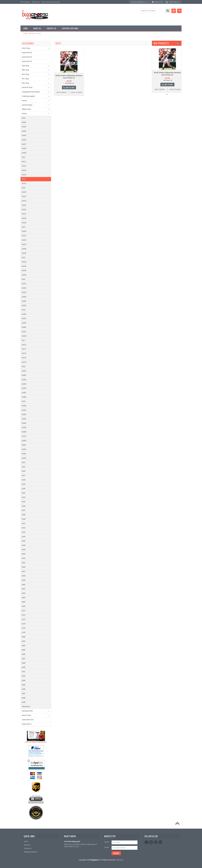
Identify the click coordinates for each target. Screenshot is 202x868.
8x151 (24, 284)
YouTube (160, 842)
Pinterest (156, 842)
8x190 (24, 406)
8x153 (24, 288)
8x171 (24, 349)
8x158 (24, 301)
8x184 (24, 380)
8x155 (24, 292)
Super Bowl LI (27, 724)
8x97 (24, 694)
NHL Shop (25, 83)
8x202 (24, 449)
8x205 (24, 458)
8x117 (24, 179)
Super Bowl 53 (27, 61)
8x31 (24, 493)
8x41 (24, 523)
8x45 (24, 541)
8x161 (24, 319)
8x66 (24, 606)
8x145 (24, 266)
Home (25, 33)
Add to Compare (76, 92)
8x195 (24, 428)
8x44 (24, 537)
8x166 (24, 327)
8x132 (24, 240)
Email (107, 847)
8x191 (24, 410)
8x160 (24, 314)
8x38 (24, 515)
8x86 (24, 654)
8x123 (24, 196)
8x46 (24, 545)
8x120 (24, 192)
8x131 (24, 236)
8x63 (24, 598)
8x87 (24, 659)
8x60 (24, 585)
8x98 (24, 698)
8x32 (24, 497)
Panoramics (26, 707)
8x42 (24, 528)
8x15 (24, 279)
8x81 (24, 641)
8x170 (24, 345)
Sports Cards (26, 715)
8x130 (24, 231)
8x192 (24, 415)
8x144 (24, 262)
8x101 (24, 127)
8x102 (24, 131)
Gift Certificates (25, 2)
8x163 (24, 323)
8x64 (24, 602)
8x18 (24, 367)
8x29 (24, 484)
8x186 (24, 388)
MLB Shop (26, 66)
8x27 (24, 475)
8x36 (24, 506)
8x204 (24, 454)
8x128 (24, 218)
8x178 (24, 362)
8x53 (24, 563)
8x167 (24, 332)
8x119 (24, 183)
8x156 (24, 297)
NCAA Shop (26, 48)
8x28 (24, 480)
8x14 (24, 258)
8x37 (24, 510)
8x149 (24, 275)
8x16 (24, 310)
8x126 (24, 210)
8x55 (24, 567)
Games (24, 101)
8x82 (24, 646)
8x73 (24, 615)
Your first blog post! (72, 841)
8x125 (24, 205)
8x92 (24, 676)
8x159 (24, 306)
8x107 (24, 144)
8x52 (24, 558)
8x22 (24, 467)
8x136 (24, 249)
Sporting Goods (27, 711)
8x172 (24, 353)
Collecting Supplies (28, 96)
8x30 (24, 489)
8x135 (24, 244)
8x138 (24, 253)
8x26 (24, 471)
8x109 (24, 153)
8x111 (24, 162)
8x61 (24, 589)
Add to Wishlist (61, 92)
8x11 (24, 157)
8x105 (24, 140)
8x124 (24, 201)
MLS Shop (26, 74)
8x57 (24, 571)
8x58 (24, 576)
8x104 (24, 135)
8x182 (24, 375)
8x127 (24, 214)
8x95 (24, 685)
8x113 (24, 170)
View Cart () (174, 2)
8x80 (24, 637)
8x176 (24, 358)
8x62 (24, 593)
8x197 (24, 436)
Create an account (54, 2)
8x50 (24, 554)
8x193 (24, 419)
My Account (36, 2)
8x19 (24, 401)
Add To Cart (70, 87)
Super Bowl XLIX (28, 720)
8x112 (24, 166)
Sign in (44, 2)
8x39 (24, 519)
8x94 (24, 680)
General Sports (27, 105)
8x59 (24, 580)
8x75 (24, 624)
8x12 (24, 188)
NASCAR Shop (27, 87)
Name (107, 842)
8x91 (24, 672)
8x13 (24, 227)
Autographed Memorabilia (31, 92)
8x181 (24, 371)
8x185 (24, 384)
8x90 (24, 667)
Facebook (146, 842)
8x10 (24, 118)
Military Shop (26, 109)
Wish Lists (158, 2)
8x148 (24, 271)
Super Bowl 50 (27, 53)
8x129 (24, 223)
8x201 (24, 445)
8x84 (24, 650)
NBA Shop (25, 70)
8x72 (24, 611)
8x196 (24, 432)
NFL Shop (25, 79)
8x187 (24, 393)
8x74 (24, 619)
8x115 (24, 175)
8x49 (24, 550)
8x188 (24, 397)
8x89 (24, 663)
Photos (32, 33)
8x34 (24, 502)
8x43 (24, 532)
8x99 (24, 702)
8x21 (24, 462)
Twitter (151, 842)
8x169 (24, 336)
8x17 (24, 340)
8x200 (24, 441)
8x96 (24, 689)
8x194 (24, 423)
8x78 (24, 632)
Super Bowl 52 (27, 57)
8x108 (24, 148)
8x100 (24, 122)
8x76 (24, 628)
